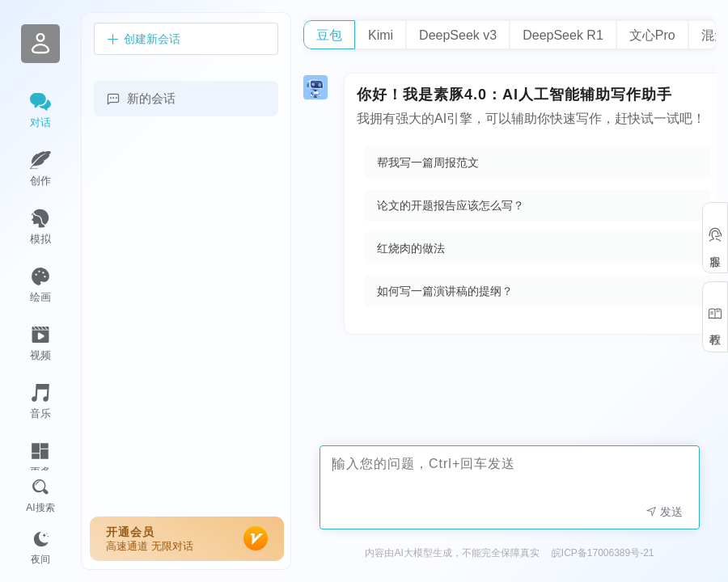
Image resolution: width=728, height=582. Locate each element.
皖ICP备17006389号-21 (603, 553)
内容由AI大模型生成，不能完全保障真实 (452, 553)
